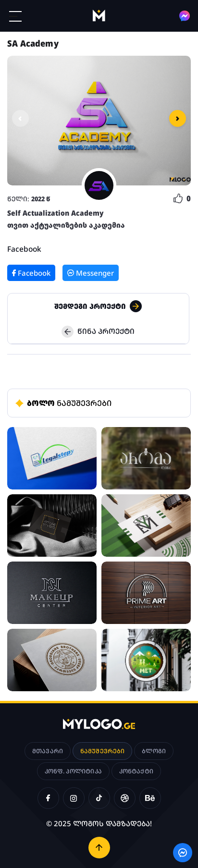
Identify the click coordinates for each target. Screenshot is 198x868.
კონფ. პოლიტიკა (73, 771)
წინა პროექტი (98, 332)
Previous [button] (20, 118)
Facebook (24, 249)
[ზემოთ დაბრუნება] (99, 848)
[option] (99, 121)
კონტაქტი (136, 771)
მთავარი (48, 751)
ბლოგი (154, 751)
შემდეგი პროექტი (98, 306)
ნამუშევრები (102, 751)
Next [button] (178, 118)
